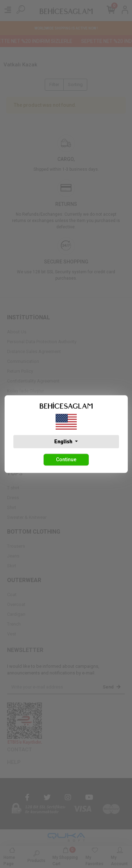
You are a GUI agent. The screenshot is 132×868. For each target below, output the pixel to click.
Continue (66, 459)
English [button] (64, 442)
